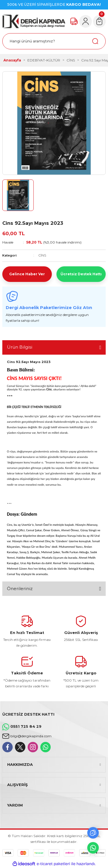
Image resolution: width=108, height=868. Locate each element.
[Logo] (34, 21)
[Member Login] (86, 21)
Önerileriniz (20, 589)
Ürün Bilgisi (20, 347)
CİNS (42, 255)
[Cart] (99, 21)
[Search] (54, 41)
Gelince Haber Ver (27, 274)
